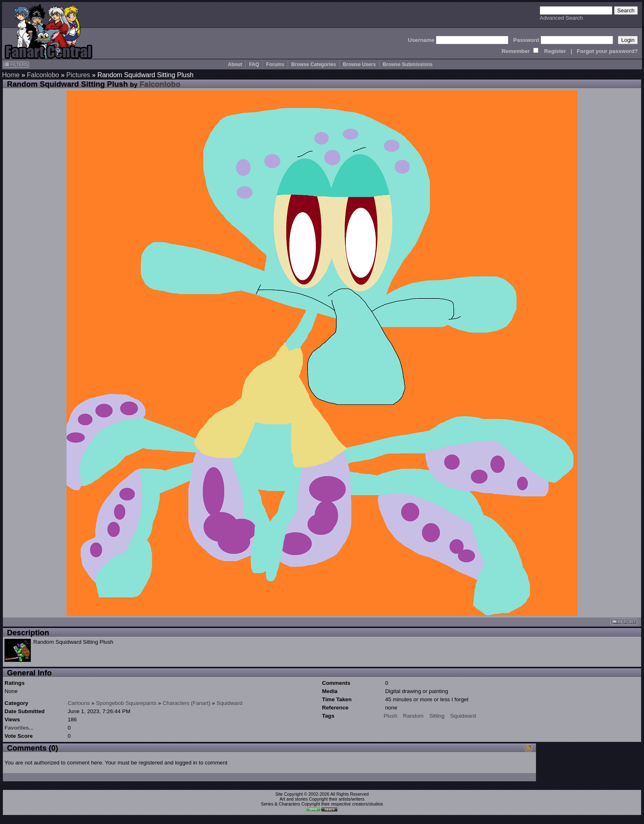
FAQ (254, 64)
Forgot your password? (607, 51)
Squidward (229, 703)
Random (413, 716)
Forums (275, 64)
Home (11, 75)
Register (555, 51)
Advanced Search (561, 18)
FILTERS (16, 64)
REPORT (624, 622)
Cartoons (79, 703)
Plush (390, 716)
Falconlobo (43, 75)
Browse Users (359, 64)
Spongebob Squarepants (126, 703)
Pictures (78, 75)
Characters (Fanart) (186, 703)
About (235, 64)
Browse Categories (314, 64)
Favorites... (19, 728)
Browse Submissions (408, 64)
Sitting (437, 716)
